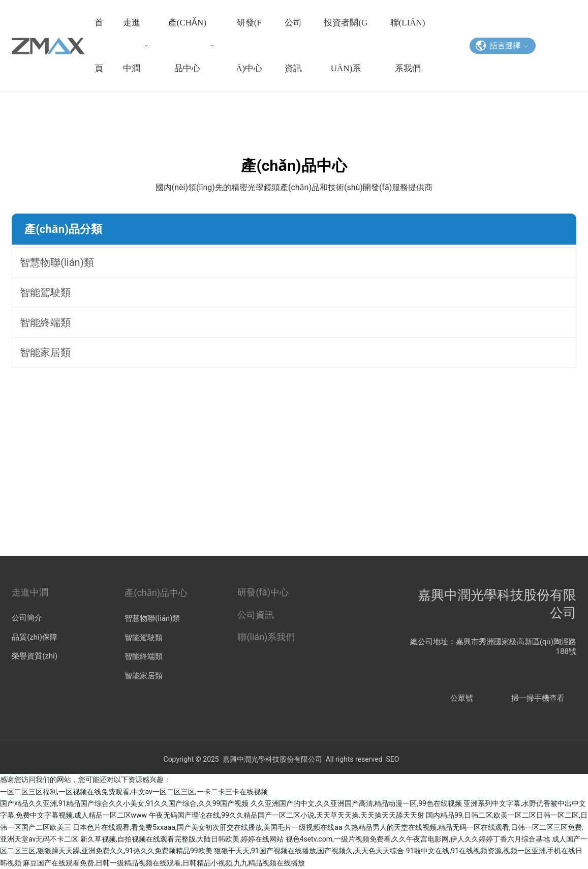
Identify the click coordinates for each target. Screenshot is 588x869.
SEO (393, 759)
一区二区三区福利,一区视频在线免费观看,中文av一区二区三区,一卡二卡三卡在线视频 (134, 792)
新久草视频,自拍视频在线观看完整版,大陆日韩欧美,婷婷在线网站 (182, 839)
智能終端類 (144, 656)
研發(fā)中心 (263, 592)
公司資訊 (256, 615)
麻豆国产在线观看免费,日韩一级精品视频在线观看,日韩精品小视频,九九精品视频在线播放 (164, 863)
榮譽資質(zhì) (35, 656)
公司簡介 (27, 618)
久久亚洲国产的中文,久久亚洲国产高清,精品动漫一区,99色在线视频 (356, 803)
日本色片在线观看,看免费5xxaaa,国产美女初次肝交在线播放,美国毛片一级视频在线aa (207, 827)
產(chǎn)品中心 (156, 593)
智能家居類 (144, 676)
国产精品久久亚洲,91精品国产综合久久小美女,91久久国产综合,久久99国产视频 (124, 803)
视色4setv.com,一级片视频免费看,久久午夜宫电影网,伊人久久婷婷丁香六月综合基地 (418, 839)
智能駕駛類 (144, 638)
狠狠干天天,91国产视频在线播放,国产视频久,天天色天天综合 (309, 851)
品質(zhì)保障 (35, 637)
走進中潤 (30, 592)
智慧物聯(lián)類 (152, 618)
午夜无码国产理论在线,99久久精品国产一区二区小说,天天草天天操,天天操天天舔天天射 (287, 815)
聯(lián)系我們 (266, 637)
